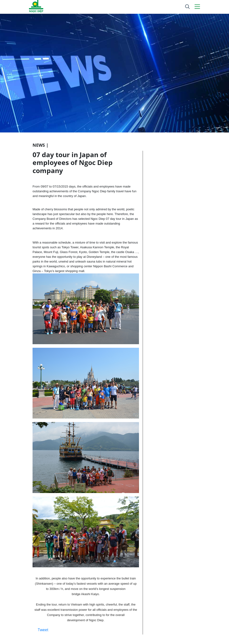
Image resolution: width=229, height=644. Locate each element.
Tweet (43, 630)
